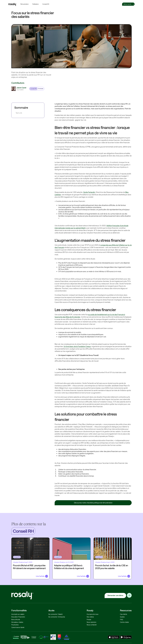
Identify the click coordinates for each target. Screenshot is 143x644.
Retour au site (127, 4)
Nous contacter (92, 625)
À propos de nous (92, 614)
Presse (89, 619)
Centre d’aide (124, 622)
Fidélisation (35, 4)
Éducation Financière (18, 617)
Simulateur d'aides (17, 622)
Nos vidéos (90, 617)
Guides (122, 617)
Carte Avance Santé (18, 627)
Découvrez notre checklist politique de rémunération (93, 503)
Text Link (19, 113)
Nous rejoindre (91, 622)
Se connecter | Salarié (55, 614)
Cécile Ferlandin (89, 192)
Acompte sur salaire (18, 614)
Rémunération (25, 4)
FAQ (122, 619)
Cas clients (123, 614)
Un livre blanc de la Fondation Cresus (77, 346)
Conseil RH (34, 89)
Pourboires (15, 625)
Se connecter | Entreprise (57, 617)
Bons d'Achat (16, 619)
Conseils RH (46, 4)
